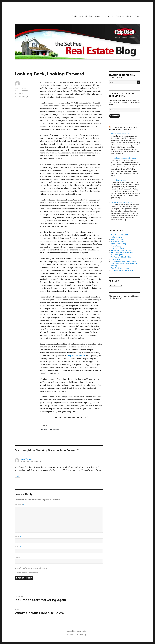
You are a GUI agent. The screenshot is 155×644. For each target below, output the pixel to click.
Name (18, 537)
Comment (19, 505)
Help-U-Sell (19, 94)
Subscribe (115, 116)
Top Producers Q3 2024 (118, 180)
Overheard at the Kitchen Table (121, 250)
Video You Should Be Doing (120, 268)
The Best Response (117, 255)
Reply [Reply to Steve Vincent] (17, 476)
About (98, 16)
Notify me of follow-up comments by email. (32, 568)
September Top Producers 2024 (121, 202)
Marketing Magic (116, 237)
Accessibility (71, 631)
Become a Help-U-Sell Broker (128, 16)
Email (18, 547)
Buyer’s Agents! (116, 246)
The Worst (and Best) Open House (122, 270)
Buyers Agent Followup (118, 244)
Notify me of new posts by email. (28, 573)
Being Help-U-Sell (117, 239)
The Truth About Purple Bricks (121, 257)
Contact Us (108, 16)
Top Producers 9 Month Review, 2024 (123, 158)
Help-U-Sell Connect (76, 356)
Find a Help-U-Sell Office (82, 16)
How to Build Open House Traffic (122, 253)
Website (18, 557)
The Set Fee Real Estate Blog (77, 635)
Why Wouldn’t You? (117, 242)
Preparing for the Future (119, 248)
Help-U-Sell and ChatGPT (119, 235)
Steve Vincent (26, 459)
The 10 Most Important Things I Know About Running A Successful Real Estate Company (124, 264)
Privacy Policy (82, 631)
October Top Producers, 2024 (120, 134)
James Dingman (20, 88)
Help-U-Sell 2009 (21, 97)
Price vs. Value (115, 259)
